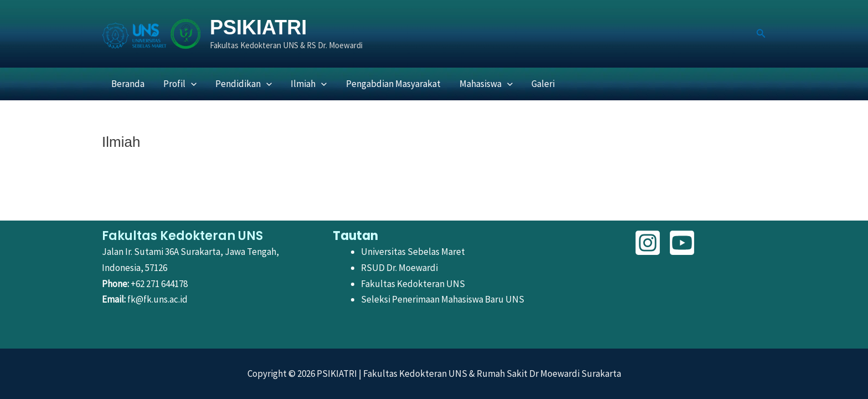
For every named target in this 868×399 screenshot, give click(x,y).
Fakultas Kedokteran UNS (413, 284)
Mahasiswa (486, 84)
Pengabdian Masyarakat (393, 84)
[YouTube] (682, 243)
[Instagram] (648, 243)
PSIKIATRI (258, 27)
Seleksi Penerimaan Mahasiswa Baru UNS (443, 299)
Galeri (543, 84)
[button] (761, 34)
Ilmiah (309, 84)
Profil (180, 84)
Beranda (128, 84)
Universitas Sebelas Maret (413, 252)
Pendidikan (244, 84)
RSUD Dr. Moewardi (399, 268)
